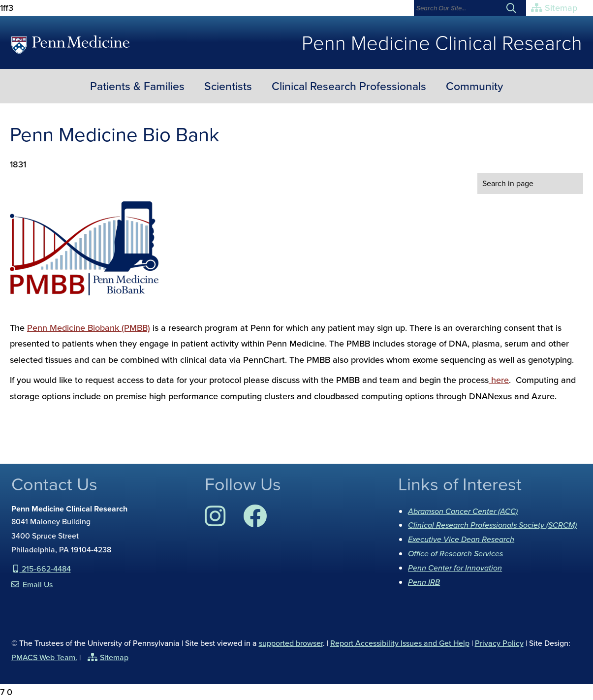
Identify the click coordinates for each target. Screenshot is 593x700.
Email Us (37, 584)
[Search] (459, 8)
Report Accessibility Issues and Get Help (400, 643)
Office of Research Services (455, 553)
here (499, 380)
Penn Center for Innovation (455, 568)
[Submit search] (515, 8)
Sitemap (554, 8)
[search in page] (530, 183)
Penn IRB (424, 582)
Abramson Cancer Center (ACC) (463, 511)
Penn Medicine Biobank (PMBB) (89, 328)
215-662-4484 (45, 569)
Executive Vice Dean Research (461, 539)
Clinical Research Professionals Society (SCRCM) (492, 525)
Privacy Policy (499, 643)
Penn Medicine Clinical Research (442, 42)
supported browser (291, 643)
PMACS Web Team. (44, 657)
